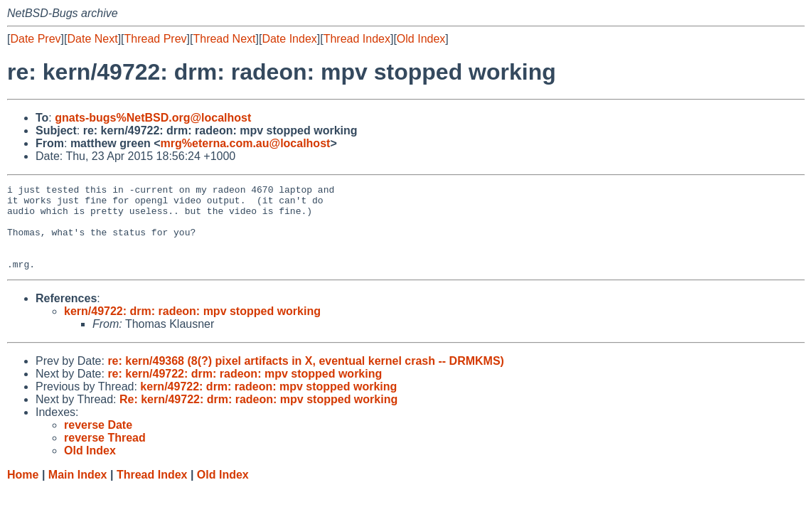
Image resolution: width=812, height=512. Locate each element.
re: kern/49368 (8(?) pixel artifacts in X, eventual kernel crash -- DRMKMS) (306, 378)
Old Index (421, 39)
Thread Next (224, 39)
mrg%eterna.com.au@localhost (246, 143)
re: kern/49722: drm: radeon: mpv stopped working (245, 391)
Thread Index (357, 39)
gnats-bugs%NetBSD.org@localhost (153, 118)
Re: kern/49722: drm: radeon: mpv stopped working (258, 416)
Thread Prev (156, 39)
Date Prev (35, 39)
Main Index (78, 492)
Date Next (92, 39)
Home (23, 492)
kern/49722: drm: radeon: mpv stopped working (192, 328)
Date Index (289, 39)
